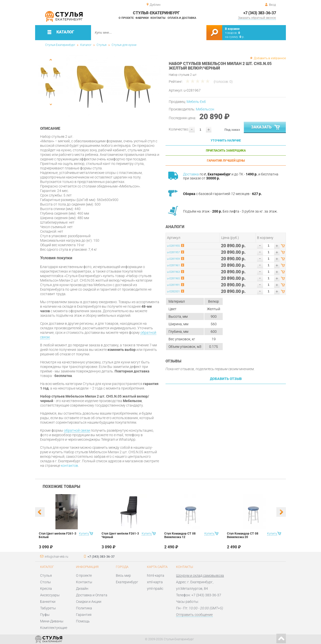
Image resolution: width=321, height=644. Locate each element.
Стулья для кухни (124, 45)
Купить (84, 534)
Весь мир (123, 575)
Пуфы (45, 615)
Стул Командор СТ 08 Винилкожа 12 (180, 535)
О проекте (126, 18)
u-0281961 (173, 265)
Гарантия (84, 615)
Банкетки (48, 602)
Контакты (158, 18)
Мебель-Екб (196, 102)
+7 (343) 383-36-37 (260, 13)
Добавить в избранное (270, 58)
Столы (46, 582)
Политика (84, 608)
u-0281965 (173, 278)
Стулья (102, 45)
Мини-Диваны (52, 621)
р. (242, 37)
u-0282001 (173, 292)
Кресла (46, 589)
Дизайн (82, 589)
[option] (113, 87)
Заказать (266, 127)
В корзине (232, 29)
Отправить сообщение (194, 615)
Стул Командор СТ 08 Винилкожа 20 (243, 535)
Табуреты (48, 608)
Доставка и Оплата (92, 595)
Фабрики (142, 18)
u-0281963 (173, 272)
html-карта (156, 575)
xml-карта (155, 582)
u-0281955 (173, 246)
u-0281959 (173, 259)
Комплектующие (54, 628)
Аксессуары (50, 595)
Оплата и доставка (182, 18)
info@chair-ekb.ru (56, 557)
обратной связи (77, 430)
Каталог (86, 45)
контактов (69, 466)
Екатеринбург (127, 582)
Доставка (191, 174)
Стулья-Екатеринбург (60, 45)
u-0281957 (173, 252)
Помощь (83, 621)
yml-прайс (155, 589)
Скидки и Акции (89, 602)
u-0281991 (173, 285)
